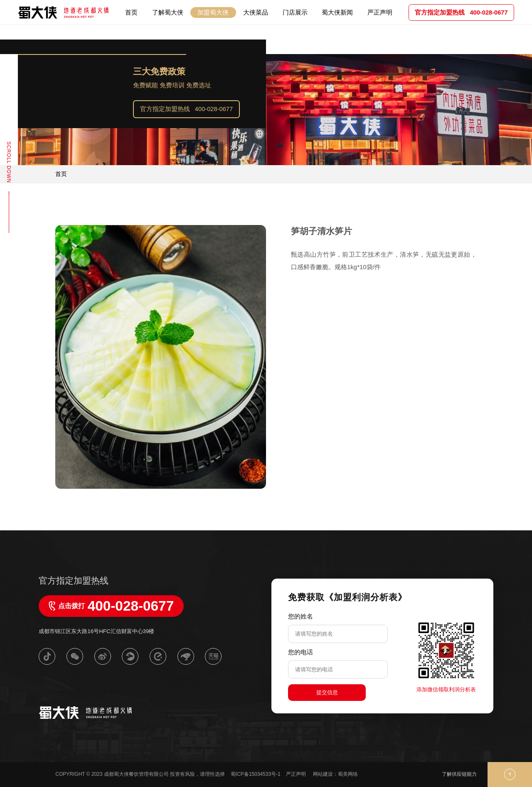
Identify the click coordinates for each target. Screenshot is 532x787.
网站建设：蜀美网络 (335, 774)
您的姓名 (300, 616)
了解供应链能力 (459, 774)
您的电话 (300, 652)
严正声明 (297, 774)
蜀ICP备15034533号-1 (256, 774)
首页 (61, 174)
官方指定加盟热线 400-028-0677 (187, 109)
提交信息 (327, 692)
